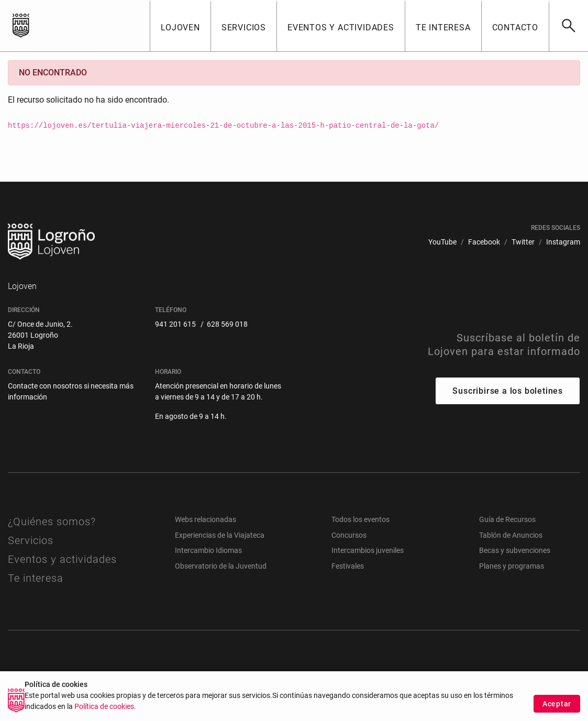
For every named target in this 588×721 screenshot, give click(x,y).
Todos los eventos (360, 519)
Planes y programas (512, 566)
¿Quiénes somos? (52, 522)
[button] (180, 26)
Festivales (348, 566)
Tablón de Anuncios (511, 535)
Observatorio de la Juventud (221, 566)
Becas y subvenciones (515, 550)
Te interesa (36, 578)
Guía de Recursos (507, 519)
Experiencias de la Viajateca (220, 535)
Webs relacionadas (206, 519)
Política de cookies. (105, 717)
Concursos (349, 535)
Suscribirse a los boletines (508, 391)
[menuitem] (442, 242)
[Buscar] (568, 26)
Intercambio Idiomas (208, 550)
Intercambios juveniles (368, 550)
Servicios (31, 540)
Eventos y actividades (62, 559)
